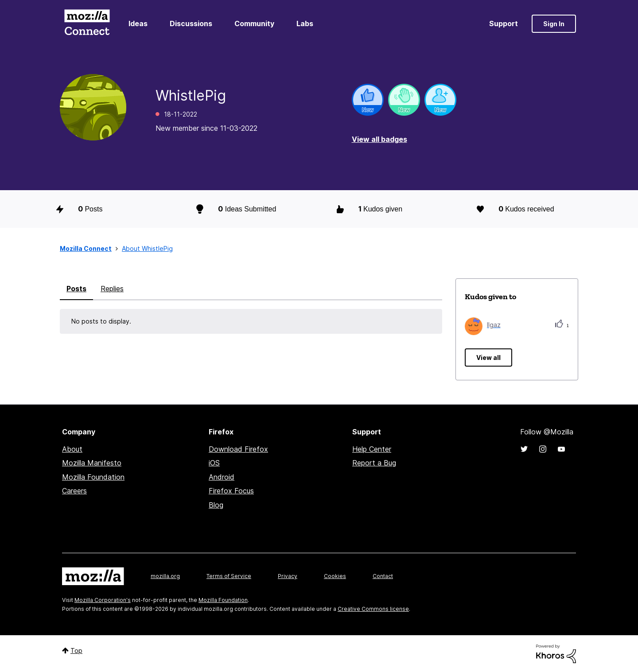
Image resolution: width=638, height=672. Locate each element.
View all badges (379, 139)
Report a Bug (374, 463)
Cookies (335, 576)
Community (254, 23)
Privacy (288, 576)
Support (504, 23)
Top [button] (76, 651)
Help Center (372, 449)
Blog (216, 505)
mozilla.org (165, 576)
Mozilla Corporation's (103, 600)
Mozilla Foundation (93, 477)
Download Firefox (238, 449)
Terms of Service (229, 576)
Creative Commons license (373, 609)
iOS (214, 463)
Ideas (138, 23)
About (72, 449)
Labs (305, 23)
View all (488, 357)
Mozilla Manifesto (92, 463)
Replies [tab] (112, 289)
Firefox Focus (231, 491)
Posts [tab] (76, 289)
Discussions (191, 23)
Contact (383, 576)
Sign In (554, 24)
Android (222, 477)
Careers (74, 491)
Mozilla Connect (87, 24)
